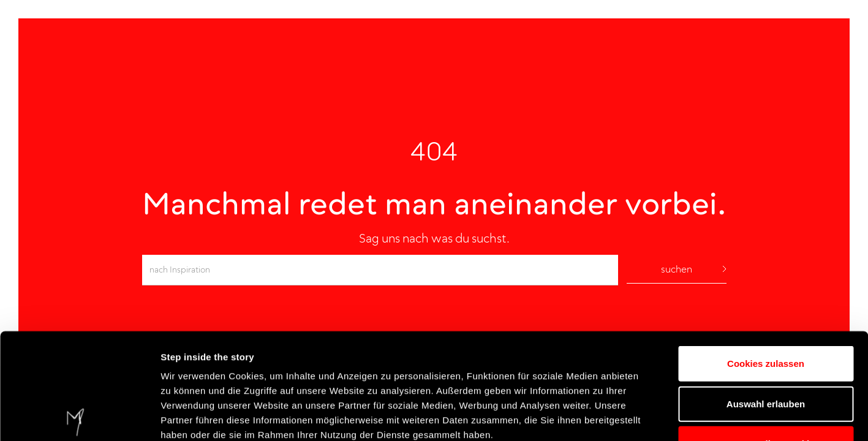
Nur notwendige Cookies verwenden (766, 341)
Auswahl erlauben (766, 294)
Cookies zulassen (766, 254)
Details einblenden (735, 417)
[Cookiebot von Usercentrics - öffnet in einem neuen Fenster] (79, 417)
